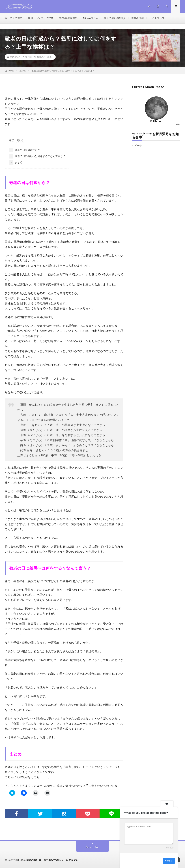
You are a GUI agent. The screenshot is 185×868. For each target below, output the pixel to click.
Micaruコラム (91, 18)
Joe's (178, 124)
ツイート (137, 145)
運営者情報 (137, 18)
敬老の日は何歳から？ (25, 150)
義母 (50, 57)
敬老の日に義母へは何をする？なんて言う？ (37, 156)
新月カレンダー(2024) (40, 18)
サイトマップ (157, 18)
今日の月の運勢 (14, 18)
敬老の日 (41, 57)
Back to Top (92, 847)
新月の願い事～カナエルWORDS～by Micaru (52, 860)
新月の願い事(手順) (115, 18)
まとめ (16, 162)
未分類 (28, 57)
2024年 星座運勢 (68, 18)
